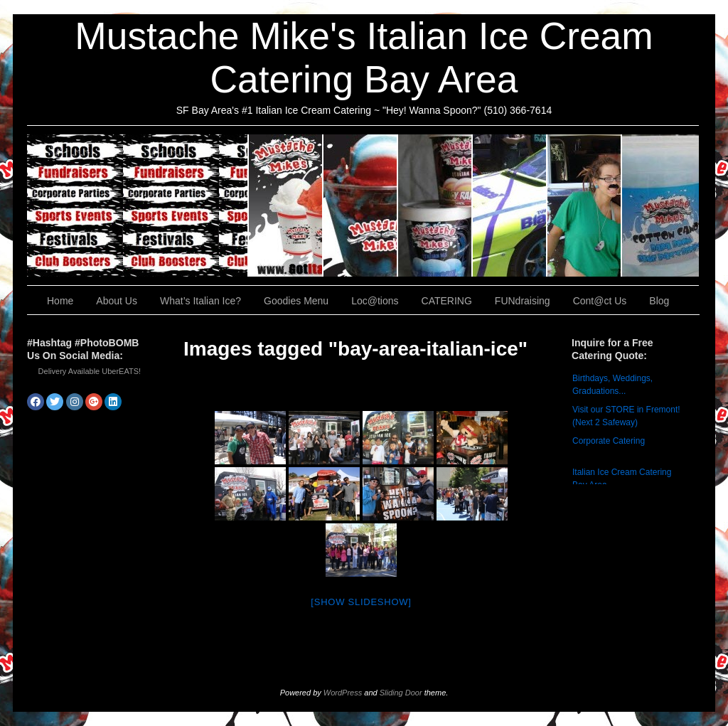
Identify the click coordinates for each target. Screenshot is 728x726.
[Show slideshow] (361, 602)
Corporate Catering (609, 441)
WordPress (343, 693)
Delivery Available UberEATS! (90, 371)
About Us (286, 205)
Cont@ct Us (660, 205)
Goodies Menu (435, 205)
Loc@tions (510, 205)
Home (60, 301)
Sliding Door (401, 693)
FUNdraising (585, 205)
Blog (659, 301)
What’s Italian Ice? (361, 205)
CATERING (138, 205)
